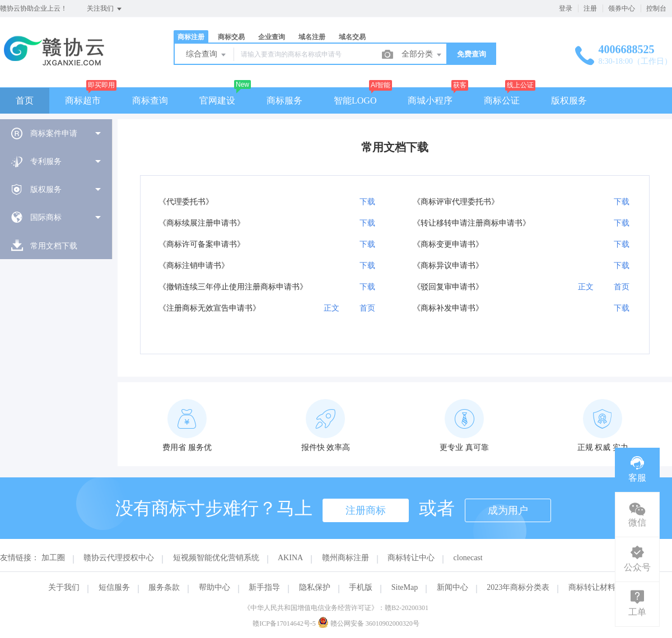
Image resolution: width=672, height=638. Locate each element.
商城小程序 (430, 100)
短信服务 (114, 587)
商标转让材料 (592, 587)
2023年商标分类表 (518, 587)
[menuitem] (56, 133)
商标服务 (284, 100)
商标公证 (502, 100)
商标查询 (150, 100)
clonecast (468, 558)
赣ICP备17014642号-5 (284, 623)
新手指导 (264, 587)
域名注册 (312, 37)
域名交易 (352, 37)
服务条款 (164, 587)
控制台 (656, 8)
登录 (566, 8)
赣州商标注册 (346, 558)
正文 (586, 287)
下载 (367, 202)
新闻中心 (452, 587)
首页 (25, 100)
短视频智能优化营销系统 (216, 558)
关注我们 (105, 9)
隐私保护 (315, 587)
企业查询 (272, 37)
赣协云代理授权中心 (119, 558)
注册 (590, 8)
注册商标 (366, 510)
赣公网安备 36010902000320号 (368, 623)
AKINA (290, 558)
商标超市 (83, 100)
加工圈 (53, 558)
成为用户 (508, 510)
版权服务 (569, 100)
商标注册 (191, 37)
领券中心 (622, 8)
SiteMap (405, 587)
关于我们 (64, 587)
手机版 (361, 587)
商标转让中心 (411, 558)
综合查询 (207, 55)
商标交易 (231, 37)
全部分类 (422, 55)
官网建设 (217, 100)
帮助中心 (214, 587)
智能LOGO (355, 100)
